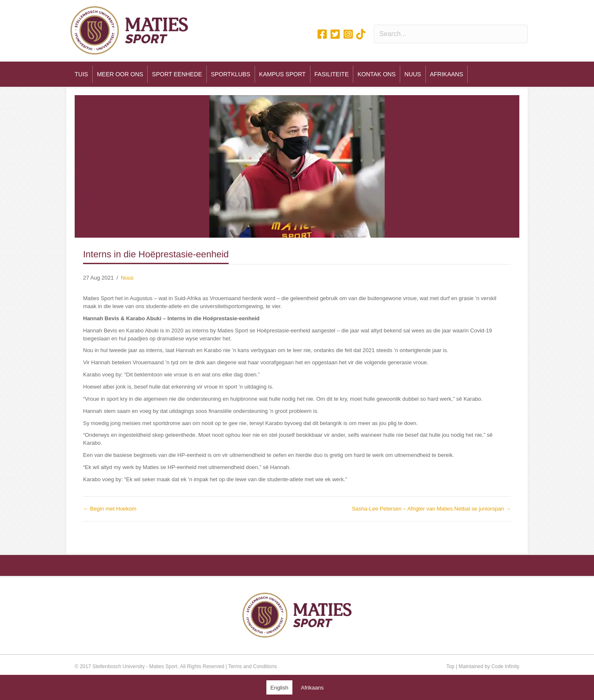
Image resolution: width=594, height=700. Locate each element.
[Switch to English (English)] (280, 687)
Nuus (127, 278)
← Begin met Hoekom (110, 509)
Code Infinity (505, 666)
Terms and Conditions (253, 666)
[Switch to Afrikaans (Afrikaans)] (312, 687)
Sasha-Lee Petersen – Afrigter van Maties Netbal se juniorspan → (431, 509)
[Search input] (451, 34)
